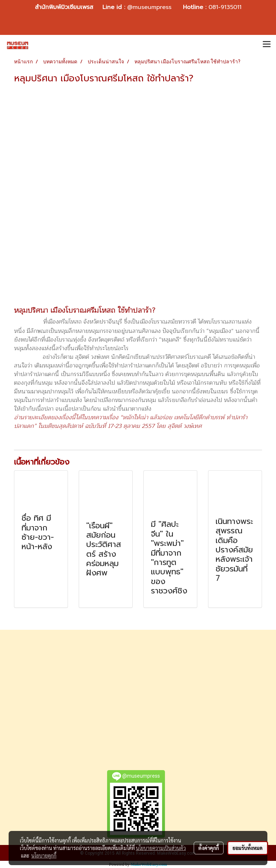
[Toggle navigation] (267, 45)
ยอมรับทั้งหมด (248, 848)
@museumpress (149, 7)
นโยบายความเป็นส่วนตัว (161, 848)
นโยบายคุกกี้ (44, 855)
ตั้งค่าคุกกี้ (209, 848)
